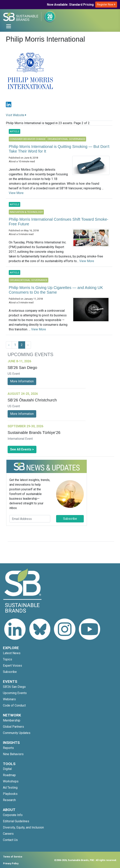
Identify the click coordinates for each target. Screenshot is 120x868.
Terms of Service (13, 857)
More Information (22, 381)
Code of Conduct (14, 705)
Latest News (12, 653)
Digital (7, 769)
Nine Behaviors (13, 754)
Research (9, 800)
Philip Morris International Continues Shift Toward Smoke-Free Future (59, 222)
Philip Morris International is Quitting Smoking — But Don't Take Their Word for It (59, 149)
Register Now (106, 4)
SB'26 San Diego (14, 687)
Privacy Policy (11, 863)
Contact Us (10, 840)
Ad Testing (10, 788)
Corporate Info (13, 815)
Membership (12, 720)
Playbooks (10, 794)
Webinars (9, 699)
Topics (7, 659)
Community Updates (17, 733)
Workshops (11, 781)
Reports (8, 748)
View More (16, 193)
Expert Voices (12, 666)
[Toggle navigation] (9, 26)
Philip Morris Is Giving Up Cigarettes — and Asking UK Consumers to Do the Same (56, 290)
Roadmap (9, 775)
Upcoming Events (15, 693)
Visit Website (16, 115)
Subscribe (70, 519)
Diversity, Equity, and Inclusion (23, 827)
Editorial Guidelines (16, 821)
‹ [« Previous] (9, 345)
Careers (8, 834)
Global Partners (13, 727)
